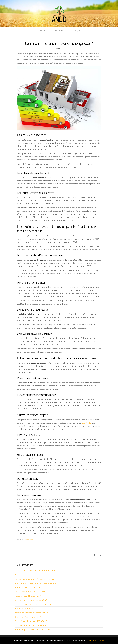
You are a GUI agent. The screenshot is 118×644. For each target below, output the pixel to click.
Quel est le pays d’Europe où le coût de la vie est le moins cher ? (37, 583)
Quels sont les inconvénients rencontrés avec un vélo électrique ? (36, 575)
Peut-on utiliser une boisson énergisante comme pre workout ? (36, 571)
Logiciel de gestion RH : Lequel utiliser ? (28, 596)
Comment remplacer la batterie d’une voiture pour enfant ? (34, 630)
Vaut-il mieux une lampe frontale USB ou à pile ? (31, 621)
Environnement (60, 31)
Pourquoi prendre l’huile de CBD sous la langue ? (31, 592)
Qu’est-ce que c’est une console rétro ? (28, 617)
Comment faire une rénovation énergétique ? (29, 587)
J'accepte (91, 640)
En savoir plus (100, 640)
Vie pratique (75, 31)
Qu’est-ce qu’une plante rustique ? (26, 609)
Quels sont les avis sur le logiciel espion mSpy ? (31, 600)
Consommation (44, 31)
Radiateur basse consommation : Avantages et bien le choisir (35, 579)
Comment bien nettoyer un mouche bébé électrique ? (32, 613)
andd (60, 49)
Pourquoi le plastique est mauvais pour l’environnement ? (34, 604)
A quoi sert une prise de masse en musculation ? (31, 625)
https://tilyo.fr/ (86, 423)
